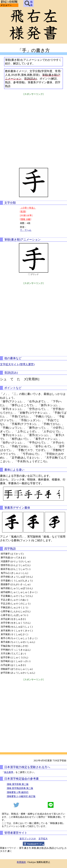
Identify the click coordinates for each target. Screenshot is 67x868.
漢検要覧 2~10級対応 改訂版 (21, 796)
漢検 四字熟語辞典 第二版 (20, 788)
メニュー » (6, 5)
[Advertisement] (33, 130)
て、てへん (26, 230)
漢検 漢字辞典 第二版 (18, 784)
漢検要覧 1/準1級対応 (18, 792)
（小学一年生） (28, 208)
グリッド (35, 274)
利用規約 (21, 862)
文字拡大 (43, 839)
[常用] (23, 212)
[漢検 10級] (26, 219)
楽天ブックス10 (28, 839)
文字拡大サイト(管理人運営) (17, 364)
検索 (29, 3)
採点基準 (9, 772)
